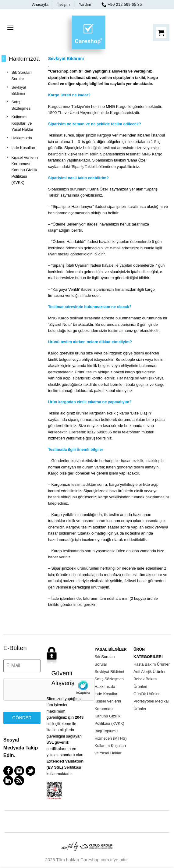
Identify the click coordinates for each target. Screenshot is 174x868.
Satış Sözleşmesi (109, 679)
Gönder (22, 718)
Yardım (85, 4)
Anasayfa (40, 4)
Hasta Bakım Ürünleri (152, 664)
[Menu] (10, 28)
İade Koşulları (106, 694)
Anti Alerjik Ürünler (149, 672)
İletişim (64, 4)
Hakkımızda (105, 687)
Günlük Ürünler (147, 694)
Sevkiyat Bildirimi (109, 672)
